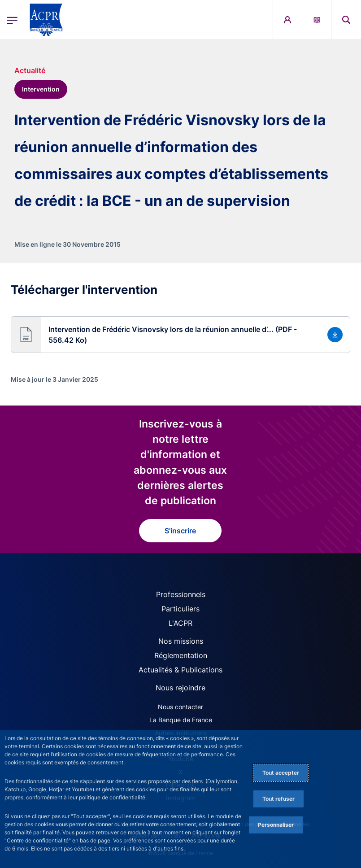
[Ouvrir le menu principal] (12, 20)
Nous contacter (180, 707)
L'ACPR (180, 623)
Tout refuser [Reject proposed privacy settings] (278, 799)
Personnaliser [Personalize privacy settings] (276, 825)
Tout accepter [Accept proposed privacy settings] (281, 773)
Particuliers (180, 609)
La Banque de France (181, 720)
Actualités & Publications (180, 670)
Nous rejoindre (180, 688)
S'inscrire (180, 531)
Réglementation (181, 655)
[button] (180, 335)
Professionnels (181, 594)
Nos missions (181, 641)
